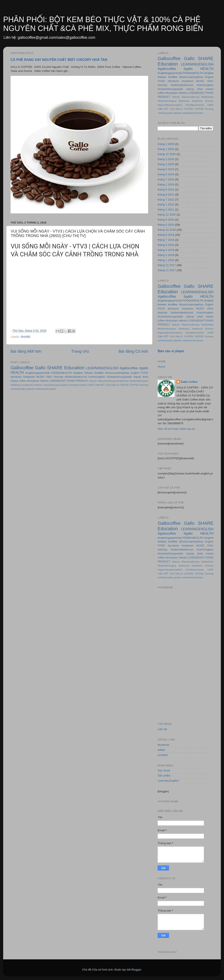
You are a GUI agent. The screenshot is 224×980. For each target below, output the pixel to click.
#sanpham (29, 377)
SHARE (26, 337)
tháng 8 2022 (166, 195)
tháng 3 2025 (166, 159)
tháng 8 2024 (166, 174)
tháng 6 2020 (166, 220)
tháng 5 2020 (166, 225)
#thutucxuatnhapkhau (117, 373)
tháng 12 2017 (167, 265)
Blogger (136, 970)
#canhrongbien (97, 377)
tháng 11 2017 (167, 270)
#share (88, 373)
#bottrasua (16, 385)
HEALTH (17, 372)
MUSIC (41, 377)
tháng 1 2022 (166, 204)
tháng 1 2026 (166, 149)
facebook (163, 745)
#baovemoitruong (107, 381)
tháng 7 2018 (166, 240)
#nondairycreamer (78, 385)
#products (16, 377)
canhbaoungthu (18, 389)
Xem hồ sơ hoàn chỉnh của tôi (176, 429)
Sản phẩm (164, 776)
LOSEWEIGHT (58, 381)
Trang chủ (80, 351)
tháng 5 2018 (166, 250)
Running (144, 385)
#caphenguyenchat (38, 373)
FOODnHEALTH (61, 373)
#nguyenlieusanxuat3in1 (55, 385)
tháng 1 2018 (166, 260)
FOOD (144, 373)
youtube (163, 755)
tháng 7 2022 (166, 200)
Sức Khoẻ (164, 770)
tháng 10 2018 (167, 230)
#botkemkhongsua (139, 381)
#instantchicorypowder (119, 377)
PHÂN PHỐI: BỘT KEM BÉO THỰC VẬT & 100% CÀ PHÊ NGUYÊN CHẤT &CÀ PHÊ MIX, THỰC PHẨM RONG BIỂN (103, 24)
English (135, 373)
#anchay (59, 377)
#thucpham (33, 381)
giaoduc (31, 389)
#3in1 (49, 377)
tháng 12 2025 (167, 154)
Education (74, 368)
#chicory (38, 385)
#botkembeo (123, 381)
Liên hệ (162, 729)
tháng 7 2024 (166, 179)
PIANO (71, 381)
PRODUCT (82, 381)
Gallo (40, 368)
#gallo (144, 368)
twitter (161, 750)
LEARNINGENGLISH (102, 368)
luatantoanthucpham (46, 389)
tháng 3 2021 (166, 210)
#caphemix (28, 385)
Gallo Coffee (189, 382)
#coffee (99, 373)
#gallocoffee (129, 368)
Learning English (168, 781)
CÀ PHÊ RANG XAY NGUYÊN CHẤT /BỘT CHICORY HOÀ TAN (59, 60)
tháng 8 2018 (166, 235)
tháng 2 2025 (166, 164)
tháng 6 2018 (166, 245)
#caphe (78, 373)
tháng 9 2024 (166, 169)
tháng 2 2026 (166, 144)
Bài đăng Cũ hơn (133, 351)
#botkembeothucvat (76, 377)
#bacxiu (93, 381)
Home (161, 367)
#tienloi (44, 381)
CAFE (91, 385)
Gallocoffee (22, 368)
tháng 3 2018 (166, 255)
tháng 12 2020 (167, 215)
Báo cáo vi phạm (171, 351)
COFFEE (134, 385)
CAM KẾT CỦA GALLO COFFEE (112, 385)
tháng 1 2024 (166, 184)
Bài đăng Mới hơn (26, 351)
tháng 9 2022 (166, 189)
